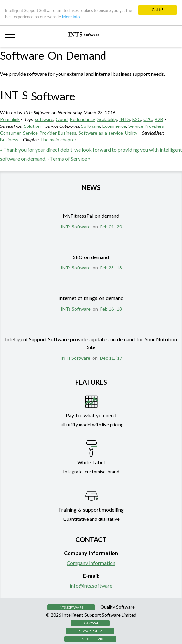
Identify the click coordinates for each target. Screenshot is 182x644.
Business (9, 140)
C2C (148, 119)
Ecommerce (114, 126)
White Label (91, 462)
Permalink (10, 119)
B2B (159, 119)
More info (71, 17)
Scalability (107, 119)
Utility (131, 133)
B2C (137, 119)
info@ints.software (91, 585)
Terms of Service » (70, 159)
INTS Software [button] (71, 607)
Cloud (62, 119)
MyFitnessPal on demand (91, 216)
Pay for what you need (91, 415)
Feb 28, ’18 (111, 268)
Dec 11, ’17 (111, 358)
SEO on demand (91, 257)
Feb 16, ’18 (111, 309)
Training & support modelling (91, 510)
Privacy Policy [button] (90, 631)
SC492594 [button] (90, 623)
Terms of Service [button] (90, 639)
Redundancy (82, 119)
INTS (125, 119)
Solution (32, 126)
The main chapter (58, 140)
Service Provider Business (50, 133)
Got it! (157, 10)
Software (91, 126)
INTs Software (76, 227)
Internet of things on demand (91, 298)
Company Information (91, 563)
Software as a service (101, 133)
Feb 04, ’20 (111, 227)
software (44, 119)
